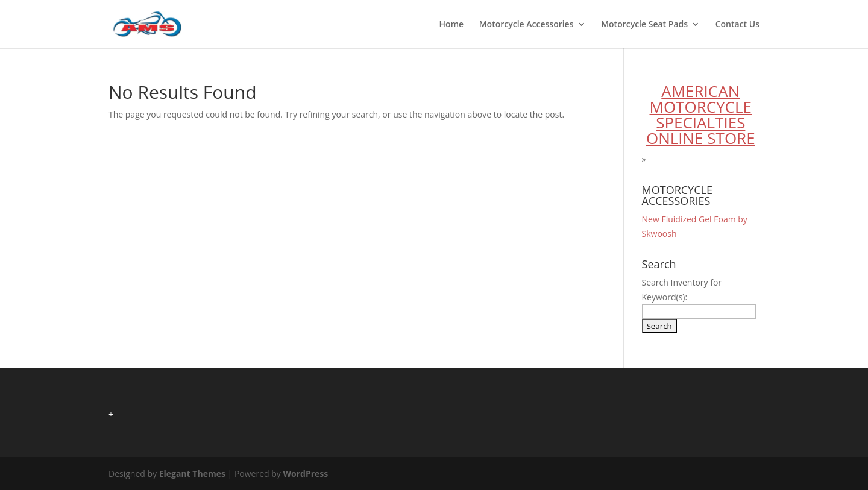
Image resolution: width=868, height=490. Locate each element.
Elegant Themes (192, 473)
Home (452, 25)
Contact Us (737, 25)
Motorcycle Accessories (527, 25)
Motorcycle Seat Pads (644, 25)
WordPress (305, 473)
